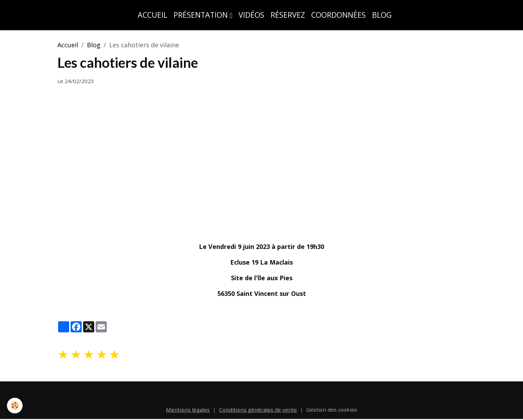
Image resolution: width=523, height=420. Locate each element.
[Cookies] (15, 406)
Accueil (152, 15)
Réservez (288, 15)
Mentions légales (188, 410)
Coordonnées (339, 15)
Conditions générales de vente (258, 410)
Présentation (202, 15)
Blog (382, 15)
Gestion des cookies (332, 410)
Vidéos (251, 15)
